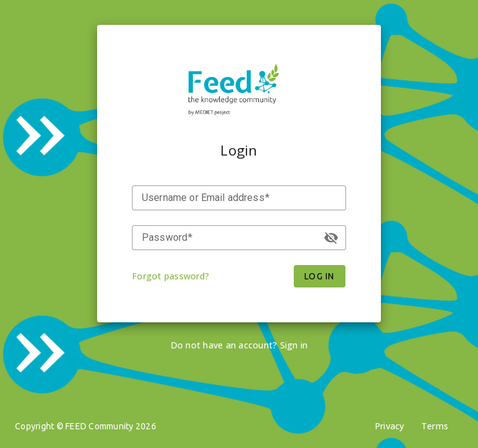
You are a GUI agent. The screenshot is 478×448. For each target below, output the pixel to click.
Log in (320, 276)
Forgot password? (171, 276)
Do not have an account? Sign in (239, 345)
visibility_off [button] (331, 238)
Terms (435, 426)
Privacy (390, 426)
